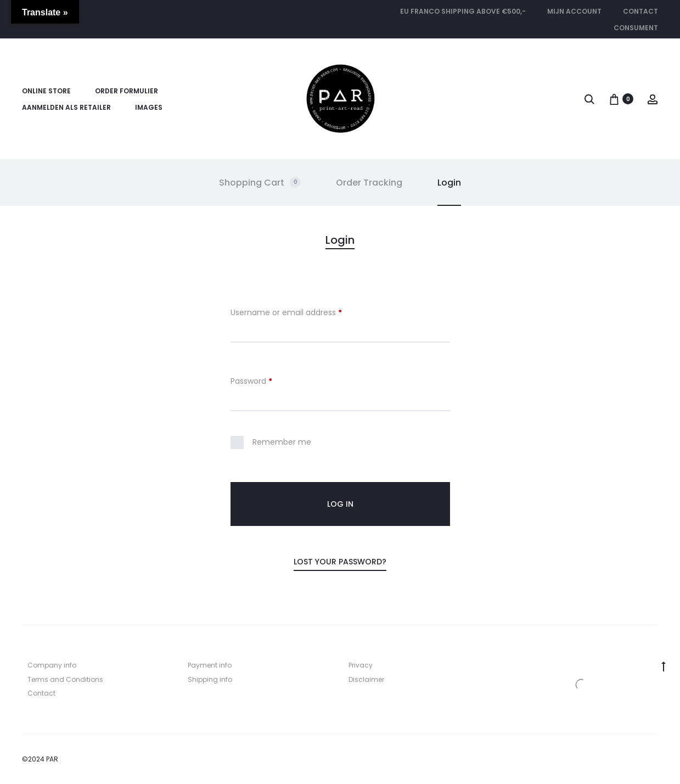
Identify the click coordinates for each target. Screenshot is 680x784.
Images (149, 107)
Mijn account (574, 11)
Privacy (361, 665)
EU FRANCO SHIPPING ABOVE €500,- (463, 11)
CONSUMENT (636, 28)
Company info (52, 665)
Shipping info (210, 679)
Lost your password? (340, 562)
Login (449, 183)
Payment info (210, 665)
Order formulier (127, 91)
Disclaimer (366, 679)
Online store (46, 91)
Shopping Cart (260, 183)
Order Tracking (369, 183)
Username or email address (286, 313)
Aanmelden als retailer (66, 107)
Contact (640, 11)
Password (251, 382)
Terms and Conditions (65, 679)
